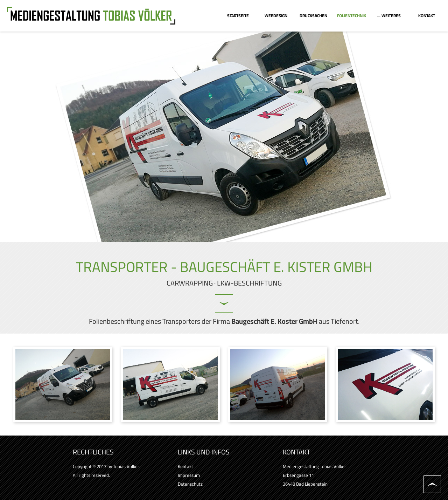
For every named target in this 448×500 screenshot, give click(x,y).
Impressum (189, 475)
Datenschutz (190, 484)
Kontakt (185, 466)
